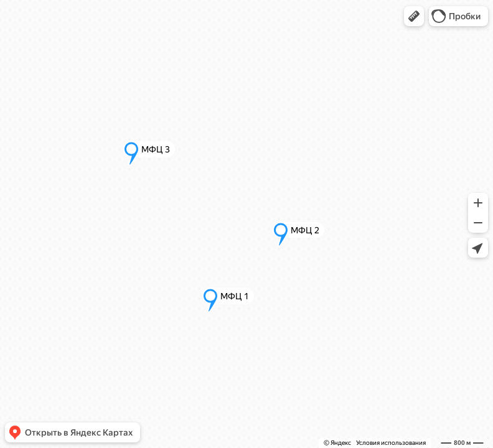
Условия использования (391, 443)
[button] (414, 16)
